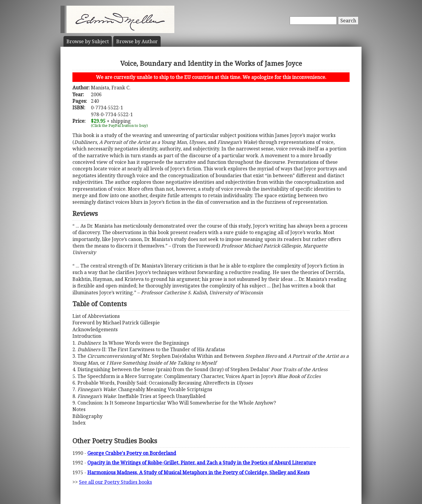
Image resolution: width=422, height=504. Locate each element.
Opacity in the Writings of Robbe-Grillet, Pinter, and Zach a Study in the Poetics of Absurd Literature (202, 463)
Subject (88, 41)
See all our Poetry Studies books (115, 482)
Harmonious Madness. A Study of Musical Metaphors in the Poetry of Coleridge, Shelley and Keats (198, 472)
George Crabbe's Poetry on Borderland (132, 453)
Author (137, 41)
